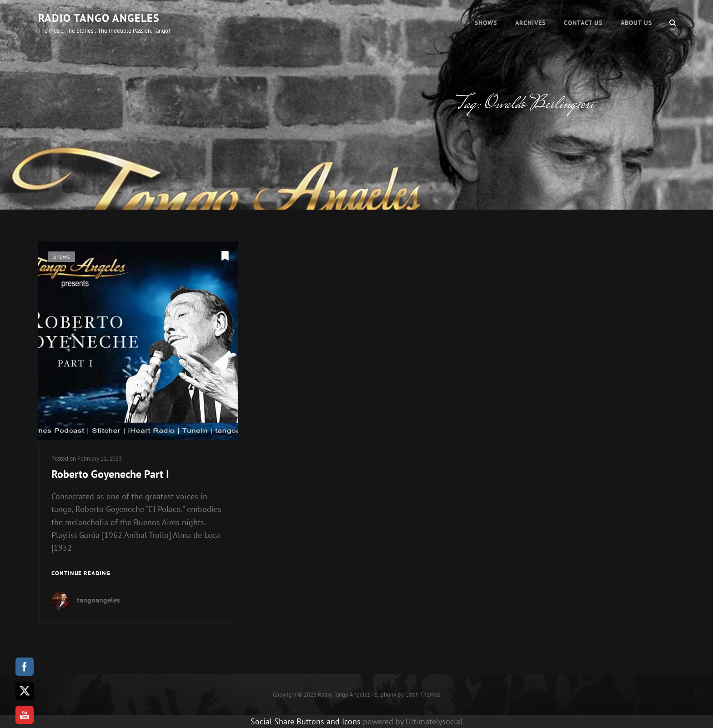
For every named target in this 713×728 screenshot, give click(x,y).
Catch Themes (423, 695)
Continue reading (81, 574)
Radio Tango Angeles (99, 18)
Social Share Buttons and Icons (306, 721)
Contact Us (583, 23)
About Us (636, 23)
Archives (530, 23)
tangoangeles (98, 600)
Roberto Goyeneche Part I (110, 474)
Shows (486, 23)
